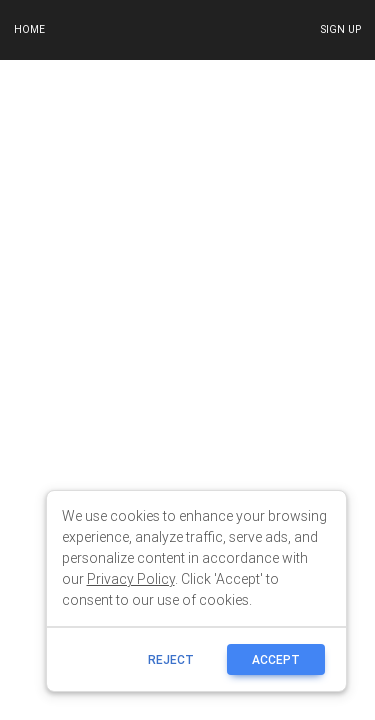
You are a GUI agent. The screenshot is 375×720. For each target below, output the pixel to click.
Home (29, 29)
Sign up (340, 29)
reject (171, 659)
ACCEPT (276, 659)
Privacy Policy (131, 579)
